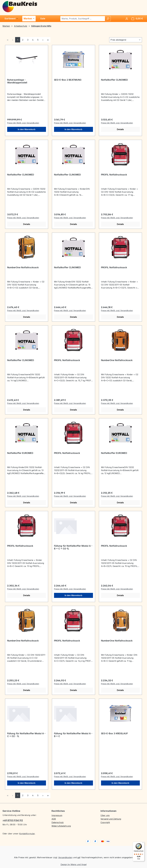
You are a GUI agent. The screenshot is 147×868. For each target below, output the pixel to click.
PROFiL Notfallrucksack (114, 175)
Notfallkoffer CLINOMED (114, 80)
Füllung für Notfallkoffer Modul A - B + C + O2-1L (73, 547)
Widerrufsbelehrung (61, 826)
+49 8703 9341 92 (13, 820)
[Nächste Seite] (43, 40)
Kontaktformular (27, 834)
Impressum (57, 815)
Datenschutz (58, 822)
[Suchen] (108, 19)
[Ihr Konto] (127, 19)
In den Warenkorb (27, 129)
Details (120, 129)
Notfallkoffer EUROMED (20, 453)
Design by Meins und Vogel (74, 864)
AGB (54, 819)
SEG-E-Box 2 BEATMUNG (68, 80)
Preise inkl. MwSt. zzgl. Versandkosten (23, 123)
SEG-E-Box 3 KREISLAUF (114, 733)
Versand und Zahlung (111, 819)
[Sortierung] (126, 40)
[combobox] (83, 19)
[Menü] (143, 843)
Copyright (105, 822)
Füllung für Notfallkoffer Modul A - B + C (73, 735)
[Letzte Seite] (48, 40)
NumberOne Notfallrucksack (23, 267)
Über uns (105, 815)
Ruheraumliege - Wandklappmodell (17, 81)
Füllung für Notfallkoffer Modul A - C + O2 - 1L (26, 735)
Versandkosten (65, 857)
